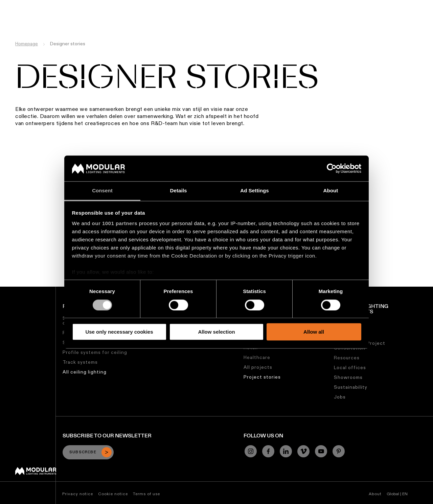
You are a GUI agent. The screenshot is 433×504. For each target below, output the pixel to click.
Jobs (305, 5)
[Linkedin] (286, 451)
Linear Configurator (189, 5)
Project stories (262, 377)
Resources (347, 358)
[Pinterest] (339, 451)
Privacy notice (78, 494)
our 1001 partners (115, 224)
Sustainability (276, 5)
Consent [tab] (102, 191)
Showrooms (348, 377)
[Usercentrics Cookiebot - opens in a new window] (332, 168)
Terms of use (146, 494)
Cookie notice (113, 494)
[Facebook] (268, 451)
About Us (329, 5)
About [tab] (331, 191)
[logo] (19, 18)
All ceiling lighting (85, 372)
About (375, 494)
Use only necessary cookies (119, 332)
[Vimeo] (303, 451)
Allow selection (216, 332)
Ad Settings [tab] (254, 191)
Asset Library (236, 5)
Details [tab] (179, 191)
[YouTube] (321, 451)
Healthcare (257, 357)
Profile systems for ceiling (95, 352)
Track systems (80, 362)
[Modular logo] (36, 473)
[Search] (395, 18)
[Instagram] (251, 451)
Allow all (314, 332)
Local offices (350, 367)
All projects (258, 367)
